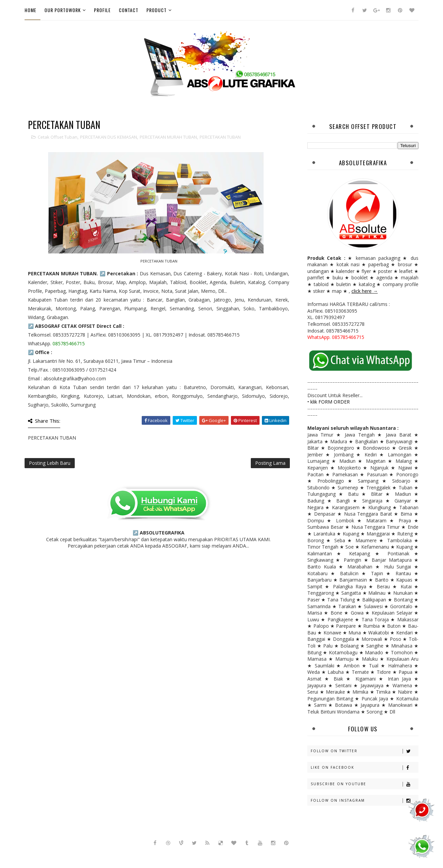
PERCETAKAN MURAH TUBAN (168, 137)
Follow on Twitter (364, 751)
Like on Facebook (364, 768)
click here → (365, 291)
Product (157, 10)
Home (30, 10)
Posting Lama (270, 463)
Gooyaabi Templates (268, 854)
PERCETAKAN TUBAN (220, 137)
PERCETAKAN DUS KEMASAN (109, 137)
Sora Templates (195, 854)
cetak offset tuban (58, 137)
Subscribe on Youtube (364, 784)
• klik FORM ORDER (329, 402)
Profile (102, 10)
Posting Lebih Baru (50, 463)
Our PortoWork (63, 10)
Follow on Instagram (364, 801)
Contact (129, 10)
